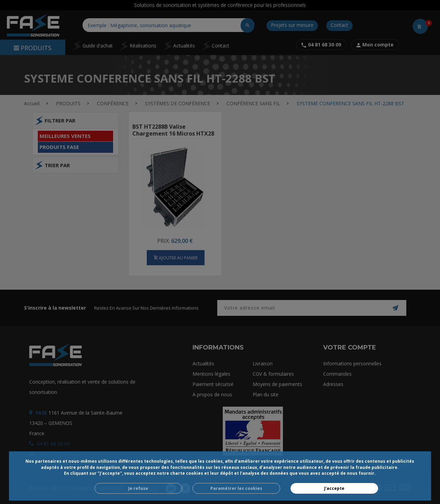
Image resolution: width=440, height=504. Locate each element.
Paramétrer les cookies (236, 488)
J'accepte (334, 488)
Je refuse (138, 488)
